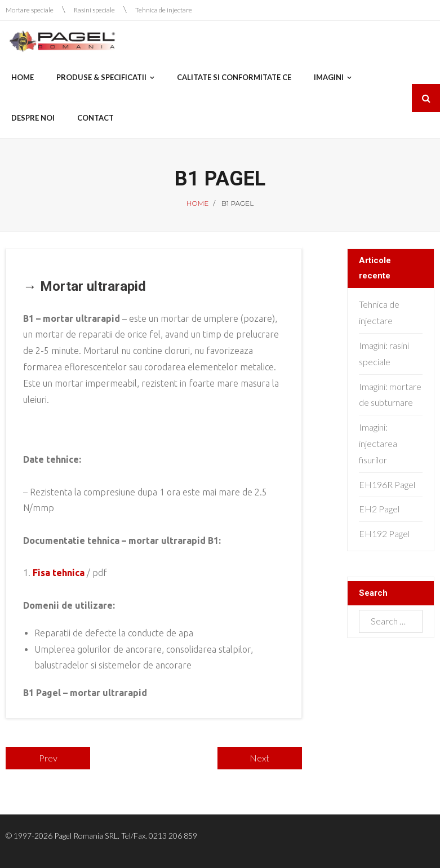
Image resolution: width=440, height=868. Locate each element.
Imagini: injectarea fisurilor (378, 443)
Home (197, 203)
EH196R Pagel (387, 484)
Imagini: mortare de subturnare (390, 395)
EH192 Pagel (384, 533)
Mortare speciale (30, 10)
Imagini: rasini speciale (384, 353)
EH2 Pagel (379, 509)
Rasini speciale (94, 10)
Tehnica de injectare (164, 10)
